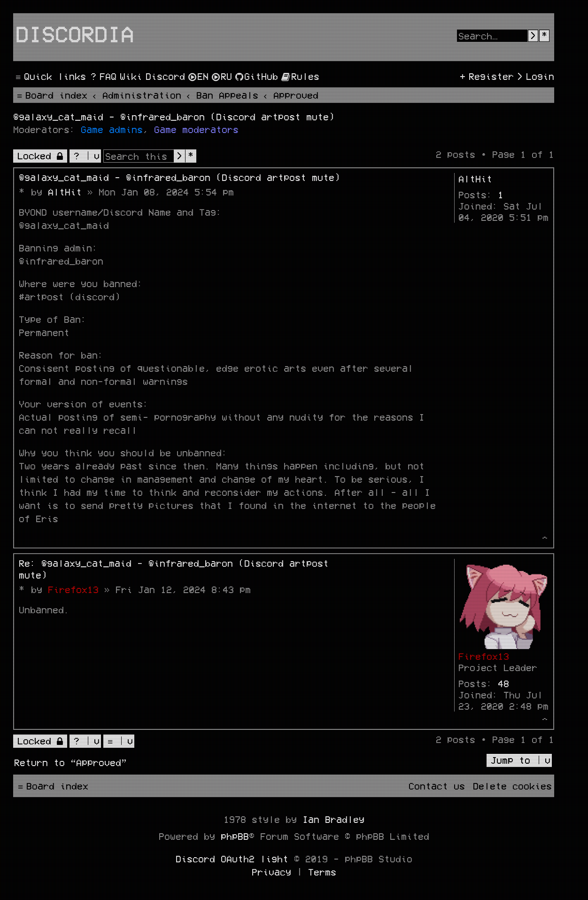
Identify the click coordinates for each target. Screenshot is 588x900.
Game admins (112, 129)
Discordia (75, 33)
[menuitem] (102, 76)
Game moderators (196, 129)
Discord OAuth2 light (232, 859)
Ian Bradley (333, 819)
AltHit (475, 179)
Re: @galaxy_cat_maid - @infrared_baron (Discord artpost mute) (174, 569)
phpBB (235, 836)
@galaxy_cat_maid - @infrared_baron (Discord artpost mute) (174, 117)
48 (503, 683)
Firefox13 (484, 656)
